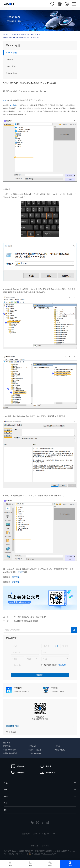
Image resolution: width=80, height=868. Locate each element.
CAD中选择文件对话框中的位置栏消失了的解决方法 (21, 37)
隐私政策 (45, 846)
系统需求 (18, 692)
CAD (5, 100)
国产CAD (26, 35)
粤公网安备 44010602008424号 (43, 854)
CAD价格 (9, 60)
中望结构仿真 (59, 750)
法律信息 (35, 846)
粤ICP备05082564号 (20, 854)
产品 (6, 783)
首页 (6, 34)
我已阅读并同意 (51, 665)
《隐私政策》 (62, 665)
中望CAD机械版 (10, 750)
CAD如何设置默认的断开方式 (26, 621)
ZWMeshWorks (35, 753)
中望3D (54, 688)
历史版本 (26, 692)
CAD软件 (12, 105)
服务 (6, 796)
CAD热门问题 (16, 35)
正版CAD (16, 582)
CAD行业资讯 (11, 66)
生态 (6, 803)
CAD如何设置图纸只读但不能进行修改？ (30, 617)
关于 (6, 810)
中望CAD (20, 572)
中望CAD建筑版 (35, 750)
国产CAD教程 (35, 35)
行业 (6, 789)
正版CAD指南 (11, 73)
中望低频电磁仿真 (10, 753)
